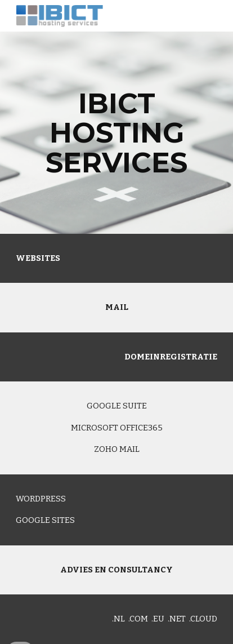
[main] (116, 133)
